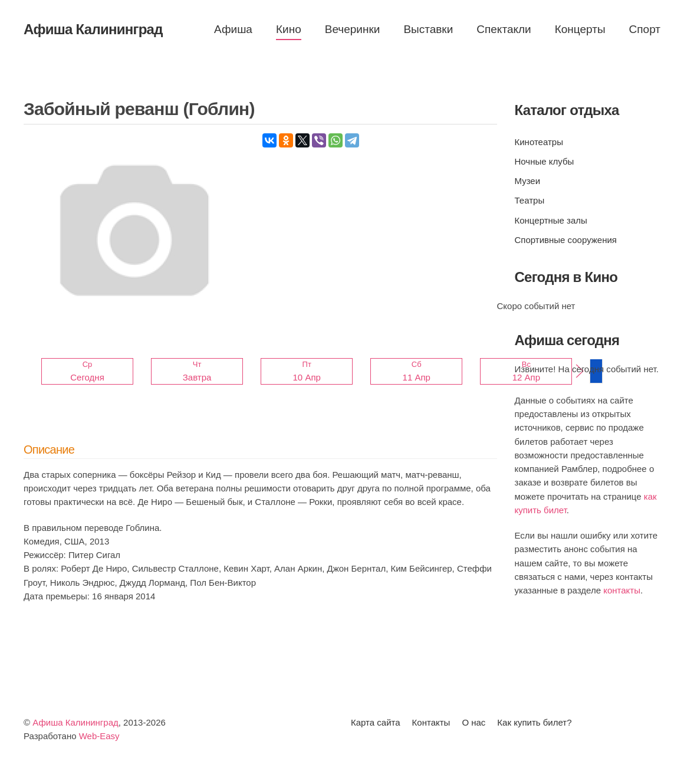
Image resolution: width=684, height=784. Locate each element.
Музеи (528, 181)
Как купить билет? (534, 722)
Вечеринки (353, 29)
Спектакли (504, 29)
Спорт (645, 29)
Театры (530, 200)
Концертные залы (551, 220)
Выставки (428, 29)
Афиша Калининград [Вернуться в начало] (93, 29)
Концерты (580, 29)
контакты (622, 590)
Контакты (431, 722)
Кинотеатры (539, 142)
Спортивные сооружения (566, 240)
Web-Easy (99, 736)
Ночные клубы (545, 161)
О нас (473, 722)
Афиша (233, 29)
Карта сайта (376, 722)
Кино (289, 29)
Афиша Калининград (75, 722)
